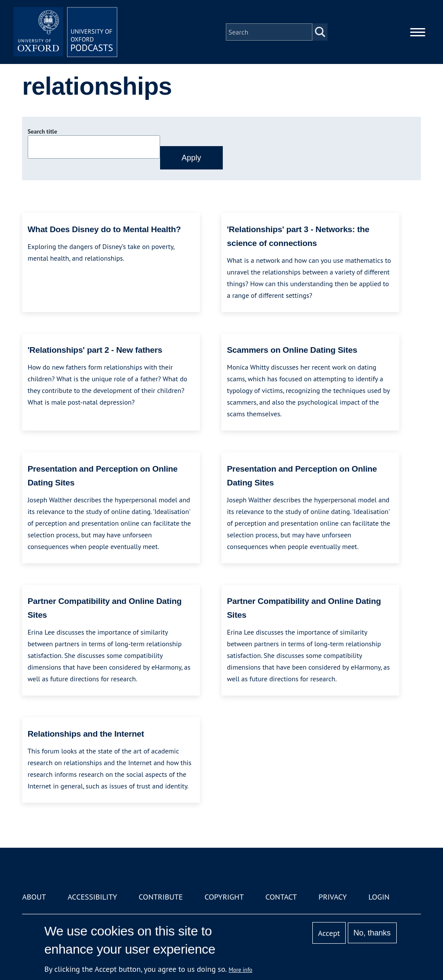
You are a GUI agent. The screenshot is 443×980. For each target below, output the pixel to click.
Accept (329, 933)
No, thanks (372, 933)
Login (379, 897)
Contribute (161, 897)
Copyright (224, 897)
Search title (42, 131)
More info (241, 970)
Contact (281, 897)
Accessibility (92, 897)
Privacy (332, 897)
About (34, 897)
